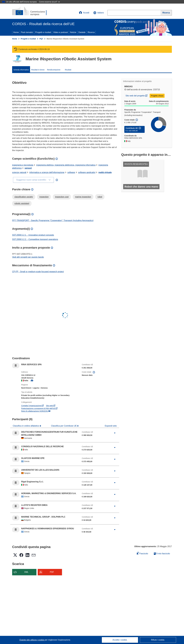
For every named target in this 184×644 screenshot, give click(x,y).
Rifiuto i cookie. (158, 640)
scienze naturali (19, 172)
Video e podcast (60, 32)
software (71, 172)
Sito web (51, 406)
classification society (24, 197)
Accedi (84, 13)
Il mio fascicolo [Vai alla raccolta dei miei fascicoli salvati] (162, 554)
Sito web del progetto (137, 95)
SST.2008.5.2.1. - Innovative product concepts (33, 235)
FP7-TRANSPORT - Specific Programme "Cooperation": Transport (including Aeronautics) (53, 220)
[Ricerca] (166, 13)
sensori (28, 168)
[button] (99, 13)
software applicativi (87, 172)
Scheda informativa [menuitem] (21, 70)
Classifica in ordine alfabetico (26, 426)
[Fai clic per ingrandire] (115, 433)
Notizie (73, 32)
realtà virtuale (105, 172)
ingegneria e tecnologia (23, 165)
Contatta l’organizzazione (32, 406)
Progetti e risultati (43, 32)
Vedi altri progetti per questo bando (28, 257)
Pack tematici (27, 32)
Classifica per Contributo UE (64, 426)
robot (100, 197)
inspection (44, 197)
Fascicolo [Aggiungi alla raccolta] (142, 553)
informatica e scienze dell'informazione (47, 172)
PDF (52, 572)
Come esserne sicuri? (49, 2)
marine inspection (83, 197)
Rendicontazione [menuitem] (54, 70)
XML (26, 572)
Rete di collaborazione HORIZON (36, 411)
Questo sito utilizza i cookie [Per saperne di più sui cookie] (32, 640)
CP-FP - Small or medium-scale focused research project (38, 272)
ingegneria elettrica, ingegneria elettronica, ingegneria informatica (66, 165)
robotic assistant (22, 203)
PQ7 (41, 39)
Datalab (82, 32)
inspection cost (62, 197)
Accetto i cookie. (120, 640)
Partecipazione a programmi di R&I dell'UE (39, 408)
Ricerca (91, 32)
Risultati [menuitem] (68, 70)
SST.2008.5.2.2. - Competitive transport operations (35, 239)
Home (16, 32)
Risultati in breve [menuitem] (38, 70)
